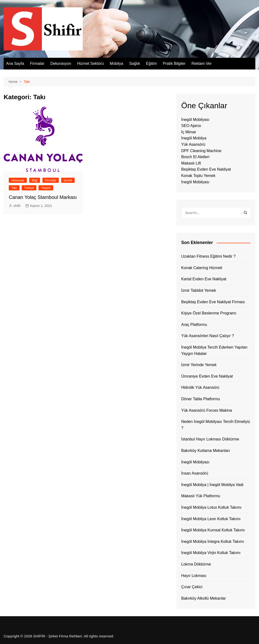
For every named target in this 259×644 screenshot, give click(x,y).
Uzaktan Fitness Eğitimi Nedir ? (208, 256)
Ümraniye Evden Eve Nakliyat (207, 376)
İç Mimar (189, 132)
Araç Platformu (194, 325)
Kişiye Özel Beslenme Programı (209, 313)
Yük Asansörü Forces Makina (207, 410)
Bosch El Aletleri (195, 157)
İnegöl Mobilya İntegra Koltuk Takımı (213, 542)
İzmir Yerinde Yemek (199, 365)
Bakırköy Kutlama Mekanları (206, 451)
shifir (17, 206)
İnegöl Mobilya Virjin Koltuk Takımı (211, 553)
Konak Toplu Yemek (198, 176)
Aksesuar (18, 180)
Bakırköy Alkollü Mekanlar (204, 598)
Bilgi (35, 180)
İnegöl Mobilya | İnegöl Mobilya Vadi (212, 485)
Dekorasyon (61, 63)
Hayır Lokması (194, 576)
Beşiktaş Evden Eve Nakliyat (206, 169)
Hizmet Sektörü (90, 63)
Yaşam (46, 188)
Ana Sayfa (15, 63)
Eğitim (151, 63)
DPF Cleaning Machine (201, 151)
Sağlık (135, 63)
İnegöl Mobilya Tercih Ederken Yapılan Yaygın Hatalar (214, 350)
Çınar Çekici (192, 587)
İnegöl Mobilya (194, 138)
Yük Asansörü (193, 144)
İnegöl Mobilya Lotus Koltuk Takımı (211, 507)
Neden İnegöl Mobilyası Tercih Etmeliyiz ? (216, 425)
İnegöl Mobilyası (195, 120)
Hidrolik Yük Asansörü (200, 387)
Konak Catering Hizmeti (202, 268)
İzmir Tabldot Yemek (199, 290)
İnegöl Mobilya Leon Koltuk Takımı (211, 519)
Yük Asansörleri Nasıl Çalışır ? (208, 336)
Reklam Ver (202, 63)
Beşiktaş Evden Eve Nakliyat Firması (213, 302)
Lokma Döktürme (196, 564)
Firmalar (37, 63)
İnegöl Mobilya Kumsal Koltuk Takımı (213, 530)
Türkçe (29, 188)
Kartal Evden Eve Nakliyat (204, 279)
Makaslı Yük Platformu (201, 496)
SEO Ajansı (191, 126)
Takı (14, 188)
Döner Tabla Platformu (201, 399)
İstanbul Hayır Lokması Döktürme (210, 439)
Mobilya (116, 63)
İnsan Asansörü (195, 473)
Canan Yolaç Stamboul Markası (43, 197)
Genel (68, 180)
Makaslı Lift (191, 163)
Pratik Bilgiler (174, 63)
